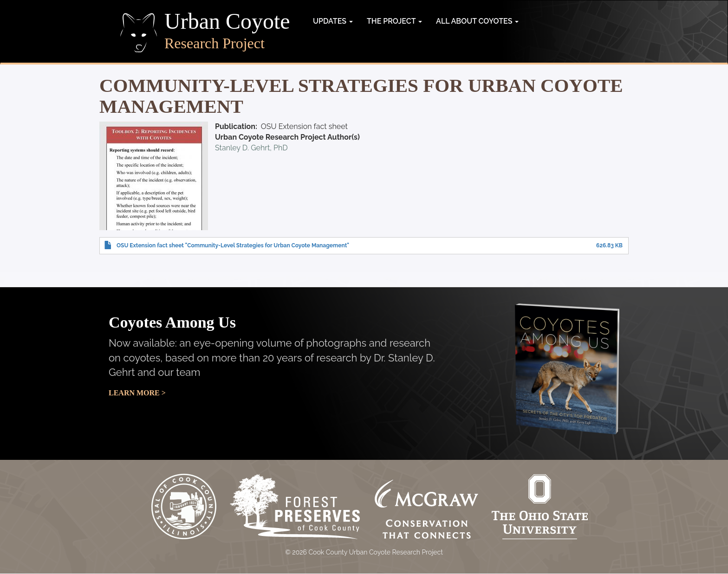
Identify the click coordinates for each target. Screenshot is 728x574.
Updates (333, 21)
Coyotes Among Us (172, 322)
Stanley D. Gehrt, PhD (251, 148)
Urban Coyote (227, 21)
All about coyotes (477, 21)
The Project (394, 21)
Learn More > (137, 393)
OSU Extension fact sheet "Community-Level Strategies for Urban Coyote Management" (233, 245)
